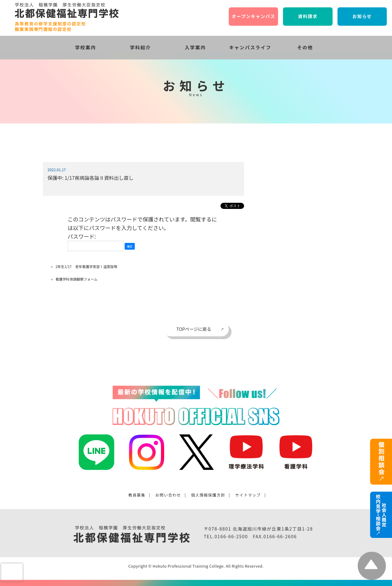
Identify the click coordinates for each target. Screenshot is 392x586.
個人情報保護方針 (208, 495)
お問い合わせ (168, 495)
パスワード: (96, 242)
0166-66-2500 (231, 536)
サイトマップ (248, 495)
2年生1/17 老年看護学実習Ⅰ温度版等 (86, 267)
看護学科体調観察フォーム (76, 279)
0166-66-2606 (280, 536)
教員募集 (137, 495)
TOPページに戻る (194, 329)
